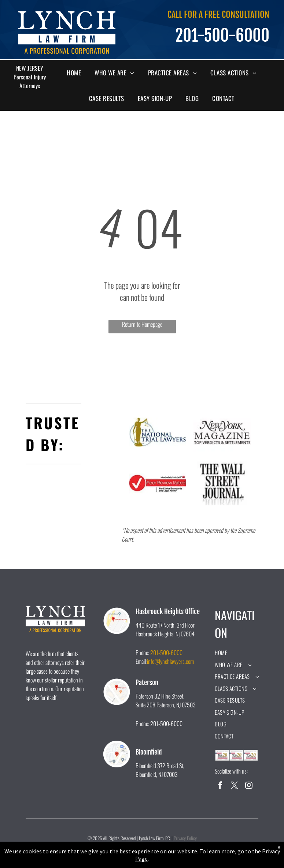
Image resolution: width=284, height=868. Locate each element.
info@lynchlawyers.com (170, 661)
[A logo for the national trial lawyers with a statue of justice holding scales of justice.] (158, 432)
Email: (141, 661)
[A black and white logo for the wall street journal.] (222, 483)
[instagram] (249, 786)
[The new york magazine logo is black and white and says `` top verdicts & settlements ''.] (222, 432)
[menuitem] (77, 73)
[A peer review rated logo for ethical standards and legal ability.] (158, 483)
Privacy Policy (185, 838)
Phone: (142, 652)
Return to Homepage (142, 324)
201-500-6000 (166, 652)
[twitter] (235, 786)
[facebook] (220, 786)
